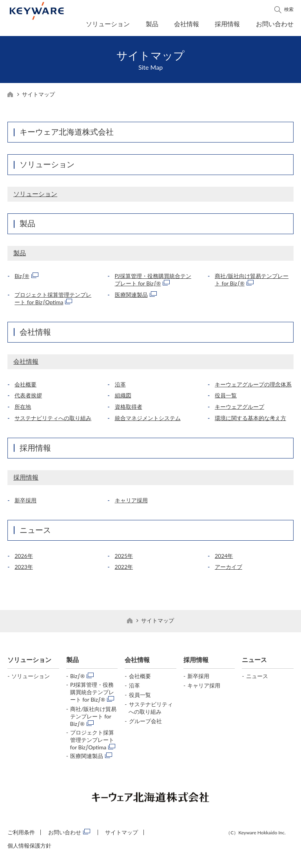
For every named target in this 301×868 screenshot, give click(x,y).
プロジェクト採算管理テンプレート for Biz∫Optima (92, 742)
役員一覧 (226, 398)
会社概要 (25, 387)
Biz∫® (22, 278)
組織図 (123, 398)
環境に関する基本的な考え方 (250, 420)
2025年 (124, 558)
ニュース (35, 532)
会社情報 (187, 24)
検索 (289, 9)
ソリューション (108, 24)
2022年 (124, 569)
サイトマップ (121, 835)
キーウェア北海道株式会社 (67, 134)
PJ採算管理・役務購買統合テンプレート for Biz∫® (92, 694)
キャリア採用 (131, 503)
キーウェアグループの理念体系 (253, 387)
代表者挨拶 (28, 398)
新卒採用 (25, 503)
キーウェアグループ (239, 409)
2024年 (224, 558)
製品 (152, 24)
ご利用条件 (21, 835)
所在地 (23, 409)
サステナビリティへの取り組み (53, 420)
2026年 (24, 558)
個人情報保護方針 (29, 848)
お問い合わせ (275, 24)
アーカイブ (228, 569)
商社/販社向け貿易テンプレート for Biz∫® (93, 719)
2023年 (24, 569)
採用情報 (227, 24)
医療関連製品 (131, 297)
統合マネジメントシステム (148, 420)
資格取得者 (129, 409)
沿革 (120, 387)
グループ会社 (145, 723)
